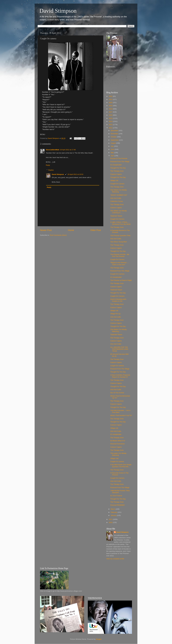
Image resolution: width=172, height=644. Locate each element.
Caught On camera (117, 366)
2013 (111, 125)
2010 (111, 522)
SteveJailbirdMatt (53, 150)
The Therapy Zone (117, 171)
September (115, 140)
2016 (111, 115)
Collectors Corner (117, 201)
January (114, 515)
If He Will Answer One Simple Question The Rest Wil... (121, 466)
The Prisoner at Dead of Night (121, 280)
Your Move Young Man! (119, 242)
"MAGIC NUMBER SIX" (119, 195)
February (114, 512)
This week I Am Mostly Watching (118, 454)
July (112, 146)
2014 (111, 121)
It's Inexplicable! (116, 165)
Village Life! (115, 458)
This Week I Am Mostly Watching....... (119, 330)
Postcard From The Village (120, 162)
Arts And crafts (116, 317)
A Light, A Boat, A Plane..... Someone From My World (120, 223)
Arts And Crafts (116, 198)
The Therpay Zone (117, 438)
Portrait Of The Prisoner (119, 158)
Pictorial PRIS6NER (117, 505)
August (113, 143)
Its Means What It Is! (118, 441)
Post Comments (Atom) (58, 235)
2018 (111, 109)
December (115, 131)
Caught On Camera (117, 184)
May (112, 153)
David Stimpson (58, 11)
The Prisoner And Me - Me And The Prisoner (120, 255)
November (115, 134)
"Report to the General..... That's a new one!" (120, 264)
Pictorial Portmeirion (118, 444)
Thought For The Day (118, 168)
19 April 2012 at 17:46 (68, 150)
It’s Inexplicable (116, 434)
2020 (111, 103)
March (113, 509)
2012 (111, 128)
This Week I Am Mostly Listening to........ (119, 212)
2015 (111, 118)
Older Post (96, 230)
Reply (48, 165)
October (114, 137)
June (113, 149)
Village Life (114, 180)
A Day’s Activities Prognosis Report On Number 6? (120, 376)
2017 (111, 112)
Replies (51, 170)
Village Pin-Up (115, 314)
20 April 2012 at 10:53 (75, 174)
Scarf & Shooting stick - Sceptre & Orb (119, 300)
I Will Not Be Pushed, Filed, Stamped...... (120, 492)
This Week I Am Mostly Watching (119, 191)
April (113, 156)
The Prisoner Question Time (120, 236)
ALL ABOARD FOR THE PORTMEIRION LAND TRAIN (119, 349)
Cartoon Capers (116, 174)
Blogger (99, 639)
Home (71, 230)
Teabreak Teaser (116, 216)
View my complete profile (115, 559)
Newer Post (46, 230)
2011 (111, 519)
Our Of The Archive (117, 393)
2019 (111, 106)
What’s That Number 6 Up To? (121, 415)
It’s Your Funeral (116, 496)
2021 (111, 99)
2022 (111, 96)
